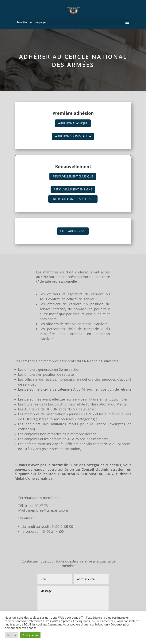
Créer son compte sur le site (73, 199)
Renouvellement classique (73, 176)
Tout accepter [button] (30, 635)
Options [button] (12, 635)
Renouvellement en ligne (73, 189)
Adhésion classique (73, 123)
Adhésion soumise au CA (73, 136)
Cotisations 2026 (73, 231)
